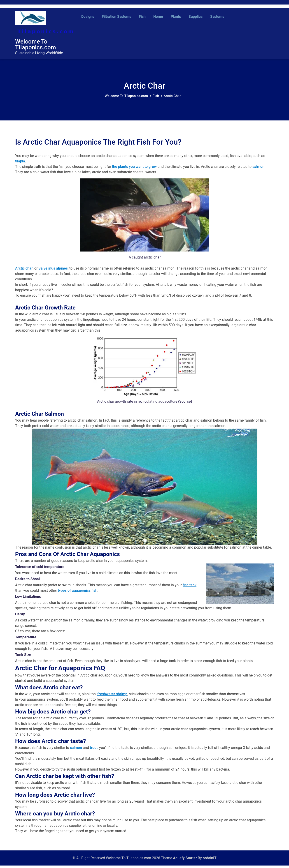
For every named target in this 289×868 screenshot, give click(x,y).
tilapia (20, 164)
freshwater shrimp (112, 696)
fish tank (190, 588)
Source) (186, 404)
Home (158, 17)
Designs (88, 17)
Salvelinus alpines (53, 271)
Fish (142, 17)
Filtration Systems (117, 17)
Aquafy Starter (185, 860)
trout (94, 750)
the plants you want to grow (134, 169)
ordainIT (210, 860)
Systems (217, 17)
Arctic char (24, 271)
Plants (176, 17)
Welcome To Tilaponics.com (36, 46)
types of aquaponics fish (78, 593)
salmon (258, 169)
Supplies (196, 17)
